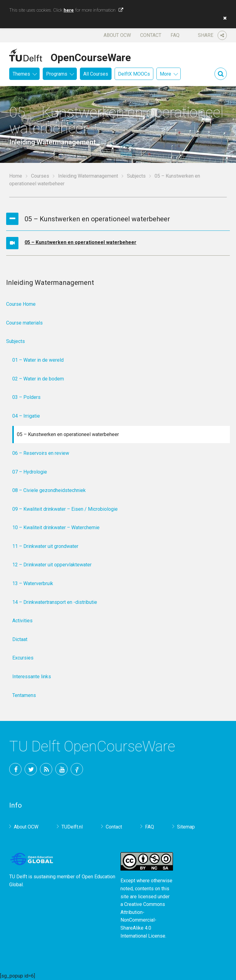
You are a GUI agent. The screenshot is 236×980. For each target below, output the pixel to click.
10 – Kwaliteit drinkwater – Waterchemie (56, 527)
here (69, 10)
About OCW (117, 35)
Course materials (24, 323)
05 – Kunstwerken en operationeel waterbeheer (81, 242)
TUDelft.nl (72, 827)
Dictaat (20, 639)
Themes (21, 74)
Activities (22, 621)
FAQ (175, 35)
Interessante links (32, 677)
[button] (223, 18)
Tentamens (24, 695)
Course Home (21, 304)
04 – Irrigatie (26, 416)
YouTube (61, 769)
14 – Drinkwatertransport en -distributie (55, 602)
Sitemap (186, 827)
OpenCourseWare (91, 57)
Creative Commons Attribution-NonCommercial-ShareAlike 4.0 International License (143, 920)
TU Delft (77, 769)
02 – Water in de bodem (38, 379)
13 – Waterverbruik (33, 583)
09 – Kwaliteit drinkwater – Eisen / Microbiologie (65, 509)
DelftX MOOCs (134, 74)
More (165, 74)
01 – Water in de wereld (38, 360)
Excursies (23, 658)
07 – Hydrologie (30, 472)
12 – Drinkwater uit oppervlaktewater (52, 565)
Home (16, 176)
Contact (151, 35)
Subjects (136, 176)
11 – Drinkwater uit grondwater (45, 546)
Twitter (31, 769)
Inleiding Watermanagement (88, 176)
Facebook (15, 769)
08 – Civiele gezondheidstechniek (49, 490)
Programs (57, 74)
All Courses (96, 74)
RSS (46, 769)
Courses (40, 176)
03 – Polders (26, 397)
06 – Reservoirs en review (41, 453)
